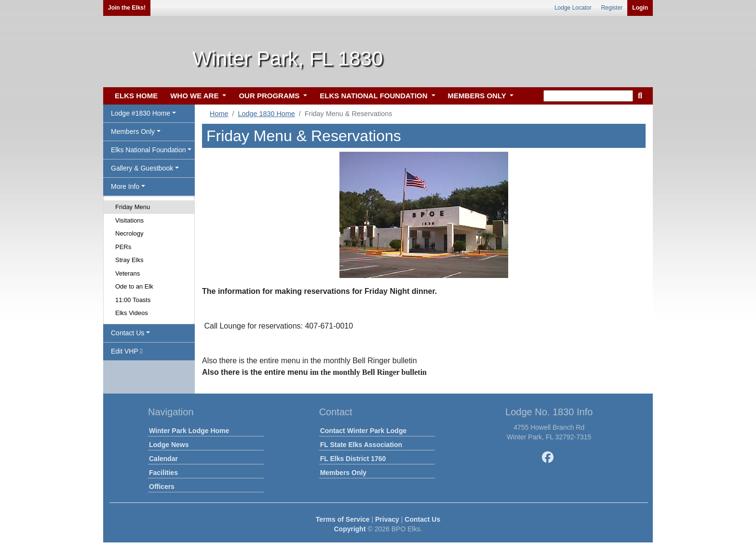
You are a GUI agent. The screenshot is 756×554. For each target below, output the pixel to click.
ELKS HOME (136, 96)
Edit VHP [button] (127, 351)
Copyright (350, 529)
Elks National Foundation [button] (148, 150)
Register (612, 8)
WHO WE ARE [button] (195, 96)
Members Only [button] (133, 132)
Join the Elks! (127, 8)
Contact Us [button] (128, 333)
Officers (162, 487)
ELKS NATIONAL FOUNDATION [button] (375, 96)
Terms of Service (343, 519)
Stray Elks (129, 260)
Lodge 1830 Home (266, 114)
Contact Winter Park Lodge (364, 431)
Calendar (163, 459)
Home (219, 114)
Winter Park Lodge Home (189, 431)
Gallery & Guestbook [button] (142, 168)
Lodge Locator (573, 8)
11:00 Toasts (133, 300)
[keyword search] (588, 96)
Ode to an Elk (134, 286)
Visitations (129, 220)
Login (640, 8)
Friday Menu (133, 207)
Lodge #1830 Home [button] (141, 113)
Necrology (129, 233)
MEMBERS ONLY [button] (478, 96)
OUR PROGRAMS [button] (270, 96)
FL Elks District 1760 (353, 459)
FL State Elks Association (361, 445)
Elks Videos (132, 313)
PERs (123, 247)
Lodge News (169, 445)
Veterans (128, 273)
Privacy (387, 519)
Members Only (343, 473)
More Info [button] (125, 186)
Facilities (163, 473)
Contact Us (422, 519)
